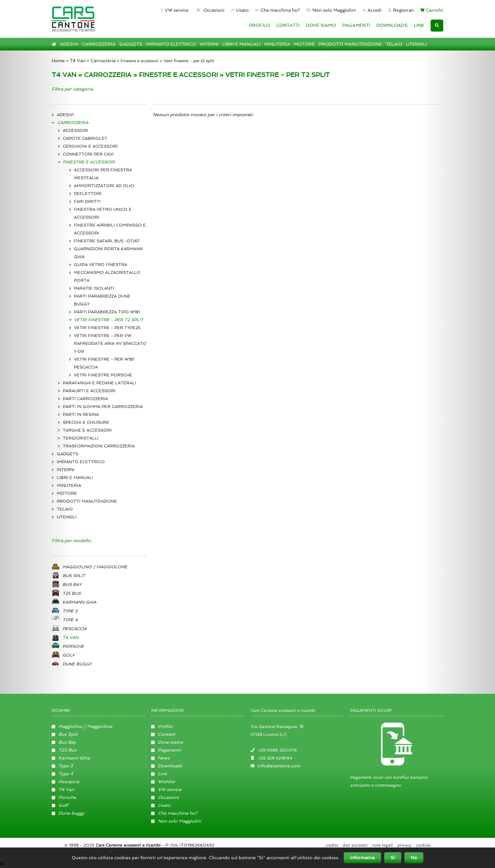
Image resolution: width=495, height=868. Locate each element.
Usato (240, 10)
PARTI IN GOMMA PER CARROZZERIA (103, 407)
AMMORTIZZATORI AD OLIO (104, 186)
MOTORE (304, 44)
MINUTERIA (277, 44)
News (160, 758)
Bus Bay (64, 742)
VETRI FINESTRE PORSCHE (103, 375)
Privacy (405, 845)
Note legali (383, 845)
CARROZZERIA (99, 44)
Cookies (423, 845)
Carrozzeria (103, 61)
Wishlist (163, 782)
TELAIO (394, 44)
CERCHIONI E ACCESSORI (90, 146)
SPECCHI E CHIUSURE (86, 422)
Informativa (362, 858)
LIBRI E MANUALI (241, 44)
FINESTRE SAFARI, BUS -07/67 (107, 241)
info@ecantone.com (279, 766)
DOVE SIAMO (321, 25)
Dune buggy (68, 813)
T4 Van (78, 61)
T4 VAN (64, 75)
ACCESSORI (75, 130)
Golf (60, 805)
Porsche (64, 797)
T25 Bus (64, 750)
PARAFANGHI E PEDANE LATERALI (99, 383)
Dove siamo (167, 742)
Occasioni (210, 10)
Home (58, 61)
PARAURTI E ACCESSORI (89, 391)
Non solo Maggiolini (331, 10)
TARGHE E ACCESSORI (87, 430)
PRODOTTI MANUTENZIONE (350, 44)
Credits (332, 845)
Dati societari (355, 845)
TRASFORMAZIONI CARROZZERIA (99, 446)
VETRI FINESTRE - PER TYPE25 (107, 328)
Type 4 (63, 774)
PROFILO (259, 25)
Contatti (163, 734)
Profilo (162, 726)
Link (159, 774)
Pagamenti (166, 750)
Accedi (372, 10)
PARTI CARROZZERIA (85, 399)
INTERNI (209, 44)
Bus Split (65, 734)
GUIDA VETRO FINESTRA (101, 265)
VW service (174, 10)
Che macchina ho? (277, 10)
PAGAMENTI (356, 25)
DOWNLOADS (392, 25)
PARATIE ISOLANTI (94, 288)
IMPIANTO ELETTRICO (171, 44)
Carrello (432, 10)
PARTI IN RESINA (81, 414)
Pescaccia (66, 782)
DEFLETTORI (88, 194)
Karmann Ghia (71, 758)
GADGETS (131, 44)
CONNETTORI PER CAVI (88, 154)
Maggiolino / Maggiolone (82, 726)
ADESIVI (69, 44)
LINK (419, 25)
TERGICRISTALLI (81, 438)
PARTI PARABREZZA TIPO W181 (107, 312)
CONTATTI (288, 25)
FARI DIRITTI (87, 201)
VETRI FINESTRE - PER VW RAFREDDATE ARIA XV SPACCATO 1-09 (110, 343)
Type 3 (62, 766)
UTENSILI (416, 44)
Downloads (167, 766)
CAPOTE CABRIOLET (85, 138)
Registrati (401, 10)
